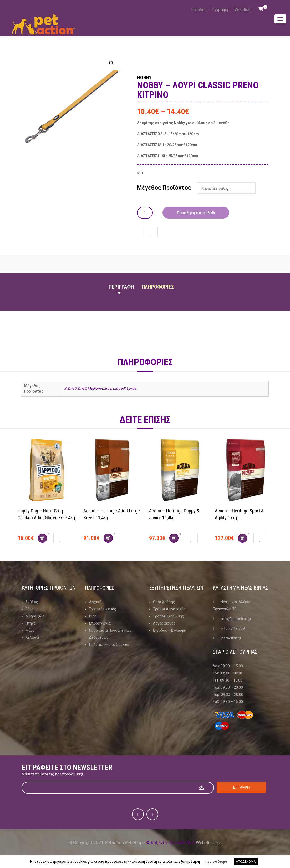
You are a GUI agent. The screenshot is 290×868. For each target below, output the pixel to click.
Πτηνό (31, 623)
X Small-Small (75, 388)
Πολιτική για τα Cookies (109, 644)
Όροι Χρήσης (164, 602)
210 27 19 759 (233, 628)
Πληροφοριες (158, 287)
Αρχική (95, 602)
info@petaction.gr (236, 618)
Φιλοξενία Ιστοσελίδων (171, 842)
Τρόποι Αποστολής (169, 609)
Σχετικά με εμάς (103, 609)
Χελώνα (32, 637)
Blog (93, 616)
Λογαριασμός (164, 623)
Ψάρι (30, 630)
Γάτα (29, 609)
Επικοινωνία (100, 623)
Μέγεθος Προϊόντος (164, 187)
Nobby (147, 77)
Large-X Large (124, 388)
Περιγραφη (121, 287)
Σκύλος (32, 602)
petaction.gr (231, 638)
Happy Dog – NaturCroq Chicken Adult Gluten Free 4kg (44, 517)
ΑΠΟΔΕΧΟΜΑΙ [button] (246, 862)
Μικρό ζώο (35, 616)
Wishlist (242, 10)
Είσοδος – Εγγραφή (210, 10)
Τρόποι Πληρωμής (169, 616)
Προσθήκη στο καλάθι (196, 212)
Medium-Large (99, 388)
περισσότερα (216, 862)
